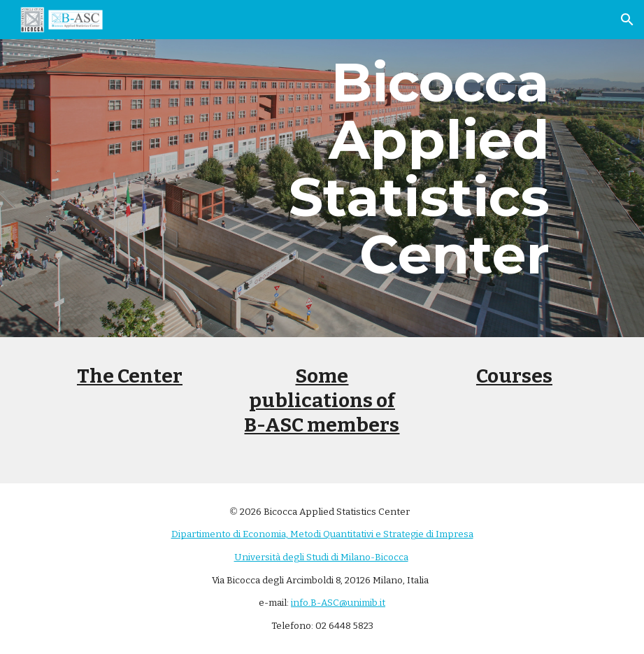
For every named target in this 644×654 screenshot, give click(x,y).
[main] (418, 169)
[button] (627, 20)
